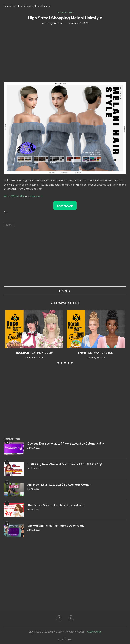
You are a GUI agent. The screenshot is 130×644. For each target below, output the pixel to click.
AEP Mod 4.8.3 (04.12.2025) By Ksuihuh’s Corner (59, 485)
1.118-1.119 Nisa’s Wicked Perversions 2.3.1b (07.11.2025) (65, 464)
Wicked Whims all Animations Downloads (56, 526)
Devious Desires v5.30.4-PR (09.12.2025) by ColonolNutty (66, 444)
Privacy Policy (94, 632)
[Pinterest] (71, 618)
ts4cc (9, 225)
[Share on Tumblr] (69, 291)
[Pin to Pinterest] (66, 291)
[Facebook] (59, 618)
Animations (36, 196)
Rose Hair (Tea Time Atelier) (34, 353)
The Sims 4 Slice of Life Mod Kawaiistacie (56, 505)
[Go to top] (65, 640)
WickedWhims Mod (14, 196)
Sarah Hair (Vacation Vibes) (96, 353)
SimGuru (58, 23)
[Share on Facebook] (59, 291)
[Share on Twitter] (63, 291)
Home (7, 6)
